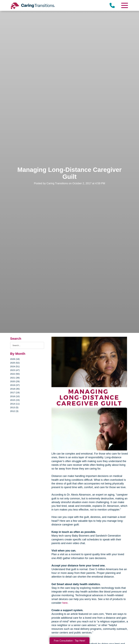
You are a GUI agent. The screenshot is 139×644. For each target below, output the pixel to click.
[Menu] (124, 5)
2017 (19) (15, 392)
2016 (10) (15, 396)
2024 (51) (15, 366)
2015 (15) (15, 400)
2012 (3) (14, 411)
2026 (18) (15, 359)
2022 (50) (15, 374)
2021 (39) (15, 378)
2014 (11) (15, 404)
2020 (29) (15, 381)
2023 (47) (15, 370)
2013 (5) (14, 407)
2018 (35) (15, 389)
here (65, 603)
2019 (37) (15, 385)
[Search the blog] (27, 345)
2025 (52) (15, 363)
